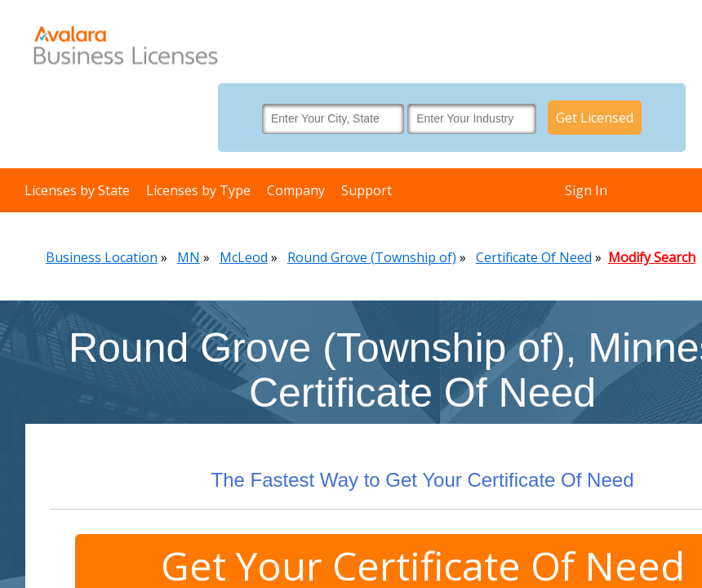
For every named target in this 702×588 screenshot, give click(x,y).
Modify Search (652, 257)
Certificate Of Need (534, 257)
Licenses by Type (198, 190)
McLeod (244, 257)
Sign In (586, 190)
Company (296, 190)
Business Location (102, 257)
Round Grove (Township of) (372, 257)
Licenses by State (77, 190)
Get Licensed (595, 118)
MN (189, 257)
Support (367, 190)
